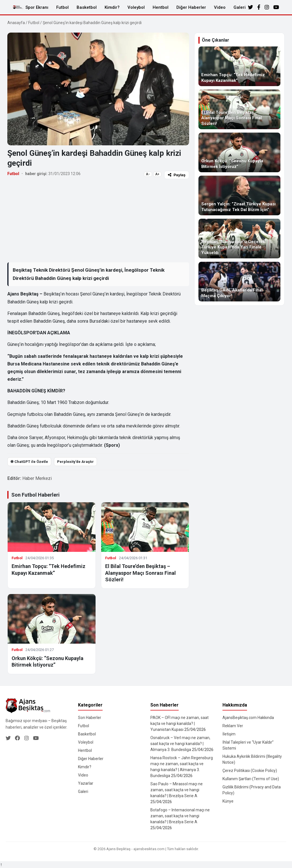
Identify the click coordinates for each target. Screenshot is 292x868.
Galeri (240, 7)
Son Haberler (90, 718)
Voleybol (136, 7)
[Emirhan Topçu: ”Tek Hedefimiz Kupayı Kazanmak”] (239, 66)
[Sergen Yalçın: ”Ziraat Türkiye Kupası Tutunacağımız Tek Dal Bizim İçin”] (239, 195)
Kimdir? (112, 7)
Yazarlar (86, 783)
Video (220, 7)
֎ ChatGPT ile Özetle (29, 462)
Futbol (62, 7)
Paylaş (177, 175)
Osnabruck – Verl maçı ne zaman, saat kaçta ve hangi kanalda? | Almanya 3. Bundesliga (180, 744)
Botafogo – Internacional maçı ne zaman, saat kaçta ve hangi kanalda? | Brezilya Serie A (180, 816)
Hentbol (161, 7)
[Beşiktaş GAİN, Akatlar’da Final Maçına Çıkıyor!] (239, 282)
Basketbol (87, 7)
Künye (228, 801)
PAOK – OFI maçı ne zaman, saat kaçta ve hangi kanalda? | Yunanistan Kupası (179, 724)
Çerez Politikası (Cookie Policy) (250, 771)
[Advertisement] (98, 220)
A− (148, 174)
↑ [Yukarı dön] (1, 864)
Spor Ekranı (37, 7)
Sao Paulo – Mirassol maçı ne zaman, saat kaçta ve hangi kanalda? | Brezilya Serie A (177, 790)
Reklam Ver (233, 726)
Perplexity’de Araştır (75, 462)
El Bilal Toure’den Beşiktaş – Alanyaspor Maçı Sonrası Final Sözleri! (140, 573)
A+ (157, 174)
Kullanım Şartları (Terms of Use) (251, 779)
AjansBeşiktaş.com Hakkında (248, 718)
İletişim (229, 734)
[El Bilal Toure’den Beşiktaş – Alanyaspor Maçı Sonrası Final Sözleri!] (239, 109)
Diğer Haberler (191, 7)
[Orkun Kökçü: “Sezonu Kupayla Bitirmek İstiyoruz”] (239, 152)
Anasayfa (16, 23)
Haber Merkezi (37, 478)
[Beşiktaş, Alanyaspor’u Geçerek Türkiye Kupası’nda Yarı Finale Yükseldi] (239, 239)
